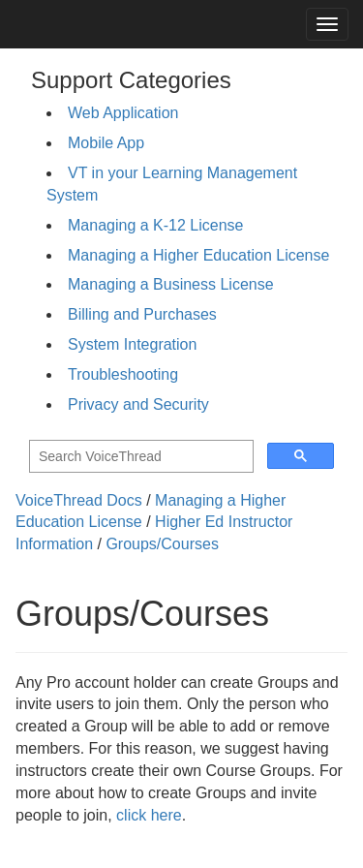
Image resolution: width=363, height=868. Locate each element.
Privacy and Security (138, 404)
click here (149, 815)
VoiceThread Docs (79, 500)
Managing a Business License (171, 284)
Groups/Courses (162, 544)
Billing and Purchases (142, 314)
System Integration (132, 344)
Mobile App (106, 143)
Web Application (123, 113)
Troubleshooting (123, 374)
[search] (139, 457)
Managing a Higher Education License (198, 255)
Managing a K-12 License (155, 225)
